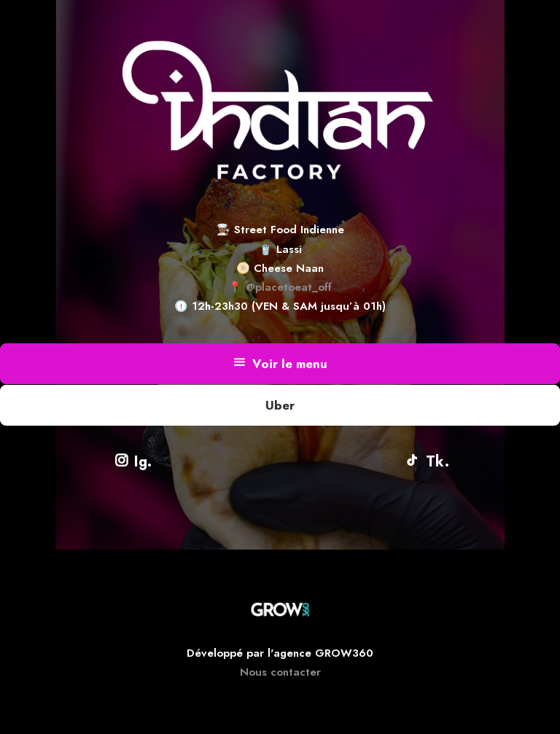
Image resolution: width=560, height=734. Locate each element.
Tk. (427, 462)
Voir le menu (280, 364)
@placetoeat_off (289, 287)
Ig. (133, 462)
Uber (280, 405)
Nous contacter (280, 672)
